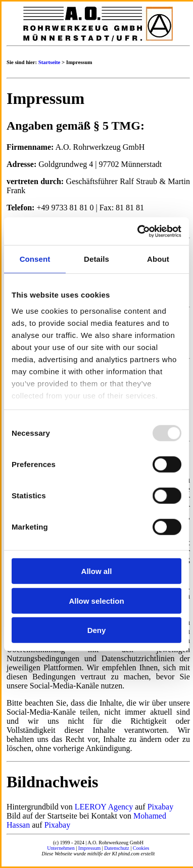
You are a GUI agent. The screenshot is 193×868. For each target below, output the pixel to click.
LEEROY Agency (104, 807)
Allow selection (96, 600)
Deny (97, 630)
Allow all (97, 571)
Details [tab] (96, 259)
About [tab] (158, 259)
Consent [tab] (35, 259)
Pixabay (161, 807)
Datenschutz (116, 848)
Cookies (141, 848)
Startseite (49, 62)
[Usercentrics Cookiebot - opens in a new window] (138, 231)
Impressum (89, 848)
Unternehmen (61, 848)
